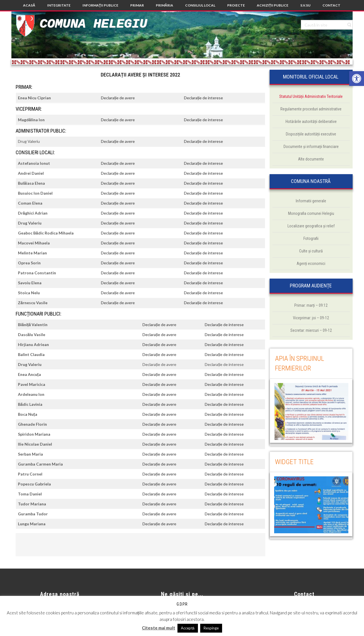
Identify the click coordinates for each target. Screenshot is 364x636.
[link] (357, 79)
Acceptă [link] (188, 628)
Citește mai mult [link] (158, 628)
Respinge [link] (211, 628)
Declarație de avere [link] (118, 98)
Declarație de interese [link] (203, 98)
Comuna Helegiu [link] (93, 24)
